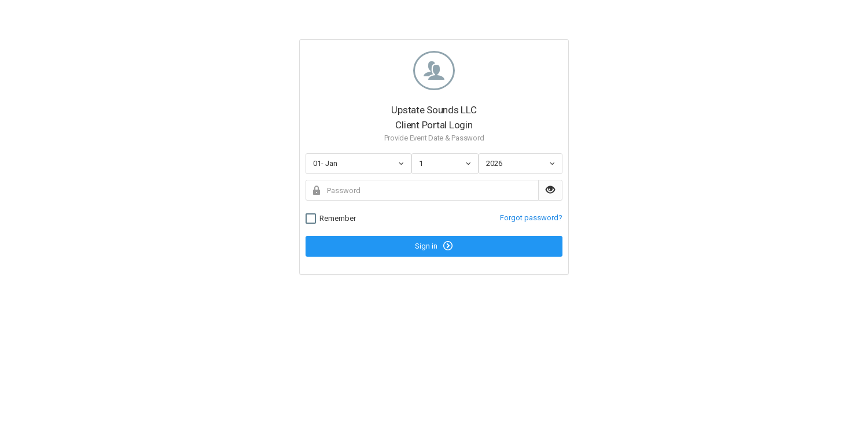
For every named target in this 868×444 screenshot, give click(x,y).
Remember (331, 219)
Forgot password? (531, 218)
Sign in (434, 246)
